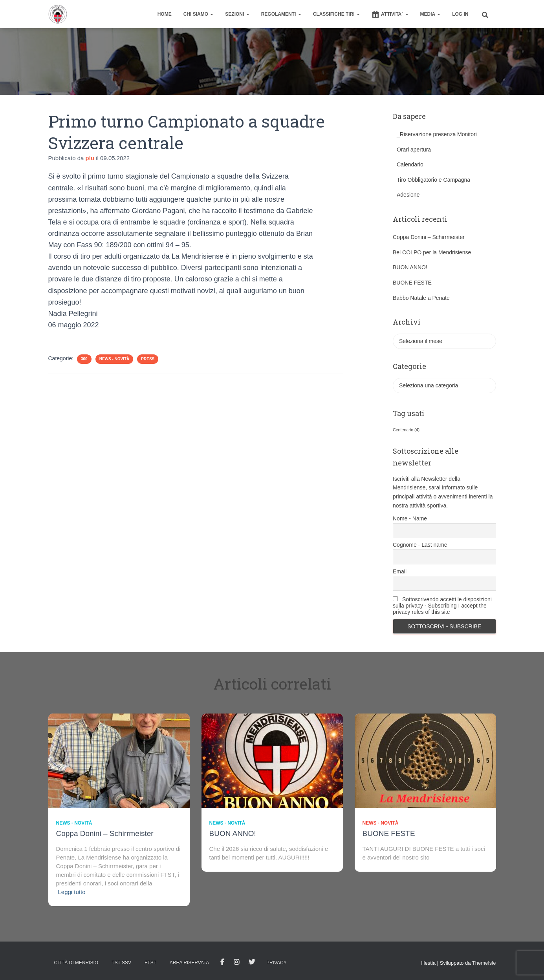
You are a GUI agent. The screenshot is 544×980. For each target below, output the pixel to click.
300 (84, 359)
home (165, 14)
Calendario (410, 164)
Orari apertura (414, 150)
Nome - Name (410, 518)
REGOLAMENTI (281, 14)
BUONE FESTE (412, 283)
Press (148, 359)
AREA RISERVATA (189, 963)
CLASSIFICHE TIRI (336, 14)
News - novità (114, 359)
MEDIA (430, 14)
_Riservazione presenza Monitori (437, 134)
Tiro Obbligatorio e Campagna (433, 180)
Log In (460, 14)
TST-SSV (121, 963)
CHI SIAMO (199, 14)
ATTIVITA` (390, 15)
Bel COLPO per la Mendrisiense (432, 252)
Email (400, 571)
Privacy (277, 963)
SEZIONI (237, 14)
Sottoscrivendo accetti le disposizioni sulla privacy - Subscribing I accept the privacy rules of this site (442, 606)
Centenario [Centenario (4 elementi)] (406, 430)
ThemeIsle (484, 963)
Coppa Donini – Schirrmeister (429, 237)
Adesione (408, 195)
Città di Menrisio (76, 963)
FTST (150, 963)
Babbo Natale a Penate (421, 298)
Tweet (252, 962)
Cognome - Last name (420, 545)
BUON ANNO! (410, 267)
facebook (222, 962)
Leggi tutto (72, 892)
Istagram (236, 962)
